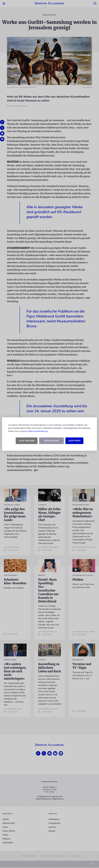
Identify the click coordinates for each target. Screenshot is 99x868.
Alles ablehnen (27, 441)
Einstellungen (51, 441)
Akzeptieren (74, 441)
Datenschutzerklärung (38, 431)
